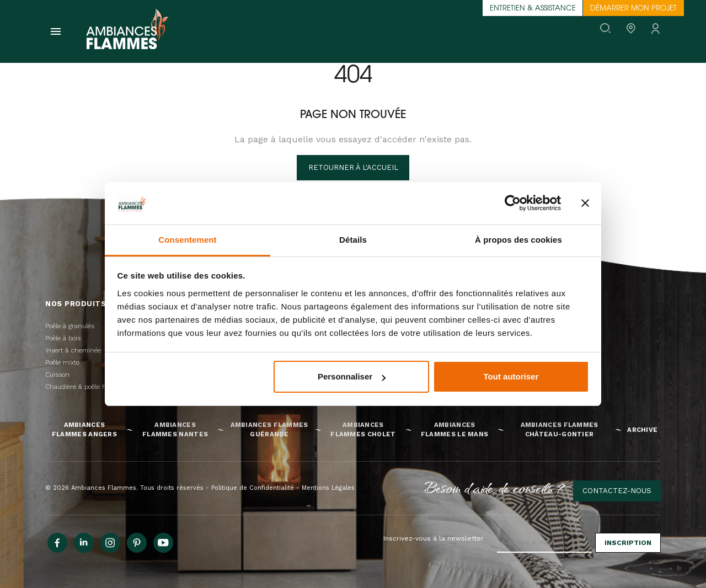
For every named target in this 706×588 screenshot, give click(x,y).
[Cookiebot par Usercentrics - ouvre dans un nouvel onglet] (513, 203)
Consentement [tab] (187, 240)
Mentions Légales (328, 488)
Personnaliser (352, 376)
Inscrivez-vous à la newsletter (434, 538)
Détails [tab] (353, 240)
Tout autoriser (511, 376)
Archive (642, 430)
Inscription (628, 543)
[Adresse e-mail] (544, 543)
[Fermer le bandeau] (585, 203)
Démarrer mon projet (633, 9)
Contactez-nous (617, 491)
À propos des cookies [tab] (518, 240)
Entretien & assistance (533, 9)
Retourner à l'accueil (353, 167)
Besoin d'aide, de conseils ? (495, 488)
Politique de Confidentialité (253, 488)
